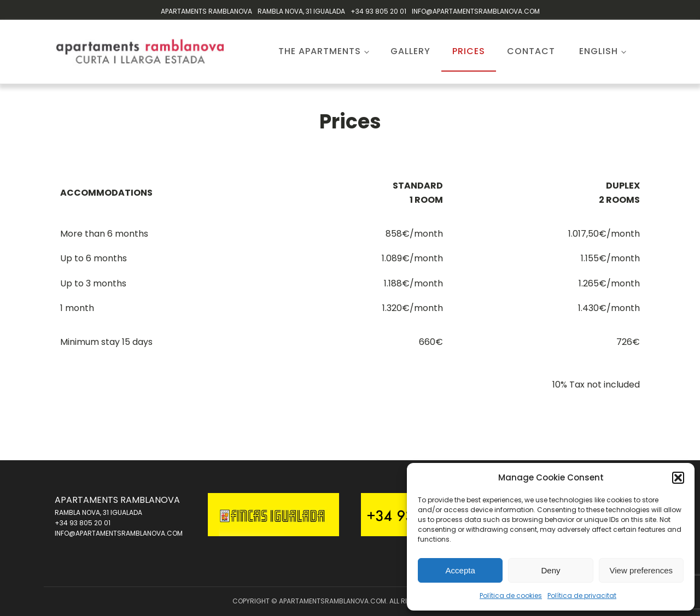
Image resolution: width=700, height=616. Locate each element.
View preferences (641, 570)
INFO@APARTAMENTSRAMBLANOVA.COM (476, 11)
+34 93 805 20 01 (378, 11)
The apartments (320, 51)
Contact (531, 51)
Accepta (460, 570)
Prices (469, 51)
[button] (678, 478)
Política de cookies (511, 596)
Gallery (410, 51)
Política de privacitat (582, 596)
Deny (550, 570)
